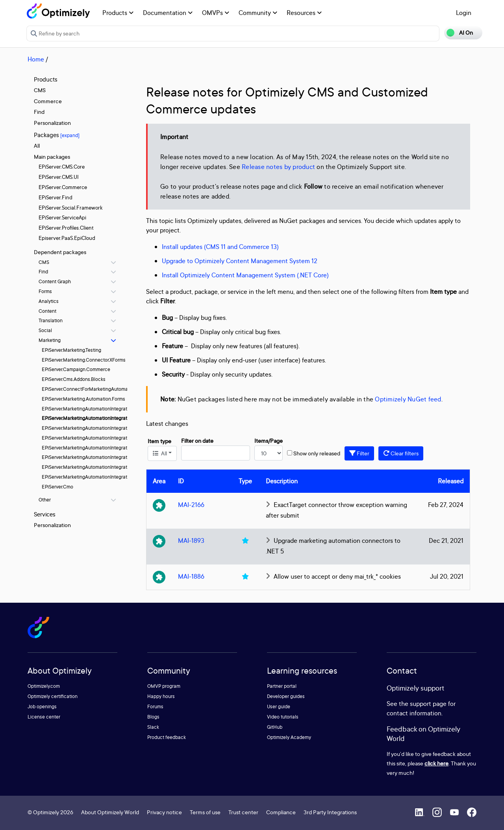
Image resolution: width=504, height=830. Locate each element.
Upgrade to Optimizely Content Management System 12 (240, 261)
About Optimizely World (110, 812)
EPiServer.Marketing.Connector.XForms (84, 360)
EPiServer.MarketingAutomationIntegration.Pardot (95, 457)
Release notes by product (278, 167)
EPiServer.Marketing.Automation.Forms (83, 399)
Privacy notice (164, 812)
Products (118, 13)
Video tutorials (283, 717)
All (37, 146)
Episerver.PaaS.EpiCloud (67, 238)
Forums (155, 707)
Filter (359, 453)
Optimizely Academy (289, 737)
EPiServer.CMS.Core (62, 167)
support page (428, 704)
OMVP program (164, 686)
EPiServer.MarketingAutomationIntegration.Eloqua (96, 409)
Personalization (52, 123)
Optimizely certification (53, 696)
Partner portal (282, 686)
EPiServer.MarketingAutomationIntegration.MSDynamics (102, 448)
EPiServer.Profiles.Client (66, 228)
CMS (40, 90)
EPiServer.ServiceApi (62, 217)
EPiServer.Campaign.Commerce (76, 369)
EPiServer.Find (56, 197)
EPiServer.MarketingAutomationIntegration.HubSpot (98, 428)
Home (36, 59)
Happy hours (161, 696)
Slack (153, 727)
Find (39, 112)
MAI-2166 (191, 505)
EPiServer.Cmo (57, 487)
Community (258, 13)
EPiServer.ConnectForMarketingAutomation (89, 389)
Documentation (168, 13)
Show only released (317, 453)
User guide (279, 707)
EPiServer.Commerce (63, 187)
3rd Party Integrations (330, 812)
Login (464, 13)
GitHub (275, 727)
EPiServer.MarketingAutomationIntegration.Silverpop (98, 477)
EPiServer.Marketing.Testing (71, 350)
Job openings (42, 707)
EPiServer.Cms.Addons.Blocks (74, 379)
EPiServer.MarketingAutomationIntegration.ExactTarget (101, 418)
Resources (304, 13)
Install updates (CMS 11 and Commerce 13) (220, 247)
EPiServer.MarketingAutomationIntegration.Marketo (97, 438)
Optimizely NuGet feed (408, 399)
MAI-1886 (191, 576)
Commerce (48, 101)
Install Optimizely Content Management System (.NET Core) (245, 275)
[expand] (70, 135)
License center (44, 717)
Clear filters (401, 453)
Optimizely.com (44, 686)
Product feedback (167, 737)
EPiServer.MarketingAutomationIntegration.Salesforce (100, 467)
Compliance (281, 812)
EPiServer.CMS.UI (59, 177)
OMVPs (216, 13)
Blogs (153, 717)
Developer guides (286, 696)
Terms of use (205, 812)
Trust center (243, 812)
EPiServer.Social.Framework (70, 208)
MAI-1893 (191, 540)
